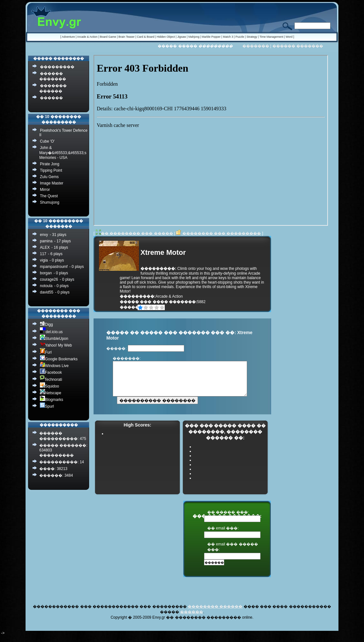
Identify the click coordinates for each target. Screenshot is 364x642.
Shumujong (50, 202)
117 (43, 254)
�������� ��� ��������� (218, 233)
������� (256, 46)
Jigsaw (182, 37)
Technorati (51, 379)
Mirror (45, 190)
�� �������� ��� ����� (134, 233)
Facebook (51, 372)
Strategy (252, 37)
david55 (47, 292)
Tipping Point (51, 170)
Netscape (51, 393)
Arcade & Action (87, 37)
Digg (46, 324)
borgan (46, 273)
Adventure (68, 37)
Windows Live (54, 366)
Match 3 (228, 37)
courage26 (49, 279)
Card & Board (146, 37)
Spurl (47, 406)
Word (289, 37)
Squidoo (49, 386)
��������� (57, 67)
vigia (44, 260)
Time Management (272, 37)
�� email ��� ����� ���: (233, 554)
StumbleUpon (54, 338)
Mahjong (194, 37)
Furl (46, 352)
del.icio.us (51, 332)
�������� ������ (215, 613)
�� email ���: (223, 535)
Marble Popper (211, 37)
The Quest (49, 196)
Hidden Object (166, 37)
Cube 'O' (47, 141)
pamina (46, 241)
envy (44, 235)
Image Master (52, 183)
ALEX (45, 247)
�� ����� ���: (228, 519)
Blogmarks (52, 399)
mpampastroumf (54, 267)
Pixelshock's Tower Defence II (63, 133)
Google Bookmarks (59, 359)
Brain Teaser (126, 37)
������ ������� (298, 46)
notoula (46, 286)
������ (51, 98)
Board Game (108, 37)
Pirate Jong (50, 164)
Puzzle (240, 37)
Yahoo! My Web (56, 345)
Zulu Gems (49, 177)
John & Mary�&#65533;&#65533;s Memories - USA (63, 153)
